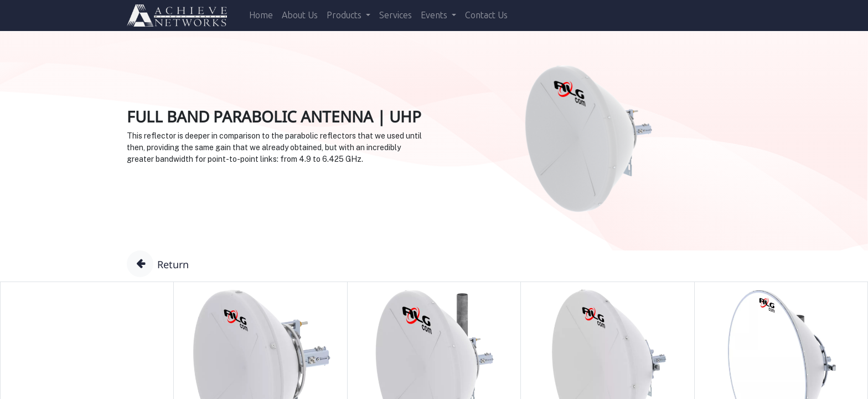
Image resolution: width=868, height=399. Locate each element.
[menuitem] (261, 16)
